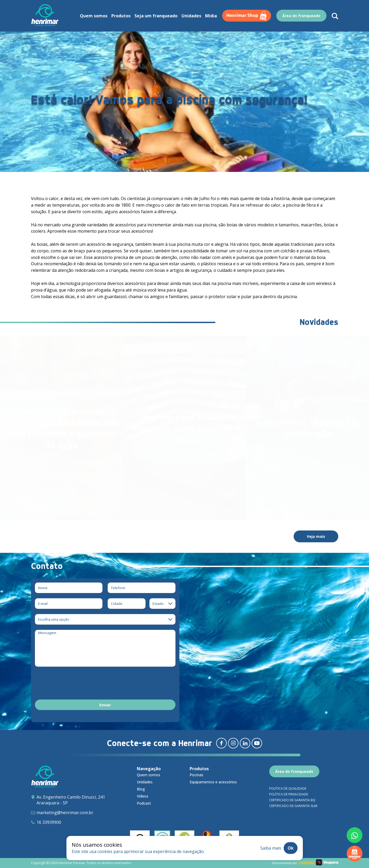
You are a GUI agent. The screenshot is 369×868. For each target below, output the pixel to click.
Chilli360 (306, 863)
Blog (141, 789)
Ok (291, 848)
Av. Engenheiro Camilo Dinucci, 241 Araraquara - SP (71, 800)
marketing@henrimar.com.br (65, 813)
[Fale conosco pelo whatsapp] (355, 835)
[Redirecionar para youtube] (257, 743)
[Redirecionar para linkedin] (245, 743)
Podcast (144, 803)
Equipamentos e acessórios (213, 782)
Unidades (145, 782)
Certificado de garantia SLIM (293, 806)
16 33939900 (49, 822)
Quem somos (149, 775)
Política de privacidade (289, 794)
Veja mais (316, 536)
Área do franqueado (294, 771)
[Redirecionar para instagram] (233, 743)
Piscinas (196, 775)
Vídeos (143, 796)
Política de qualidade (288, 788)
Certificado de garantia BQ (292, 800)
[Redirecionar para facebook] (221, 743)
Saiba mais (271, 848)
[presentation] (75, 684)
